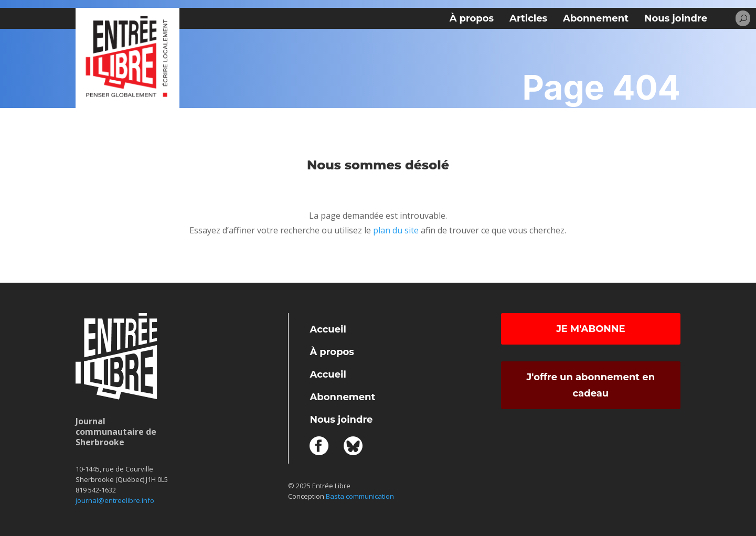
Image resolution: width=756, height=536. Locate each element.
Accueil (328, 329)
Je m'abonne (590, 329)
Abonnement (596, 18)
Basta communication (360, 496)
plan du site (396, 230)
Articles (528, 18)
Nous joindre (676, 18)
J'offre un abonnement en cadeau (591, 385)
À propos (472, 18)
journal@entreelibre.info (115, 500)
